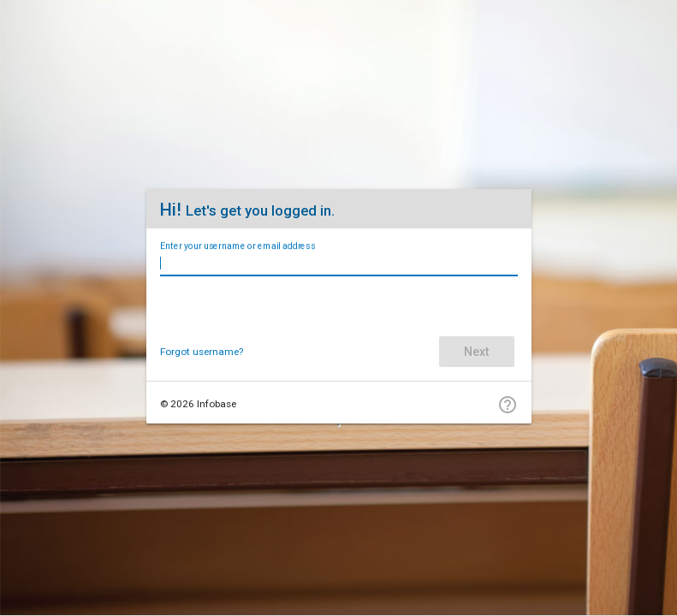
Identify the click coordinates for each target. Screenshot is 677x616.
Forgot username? (202, 352)
